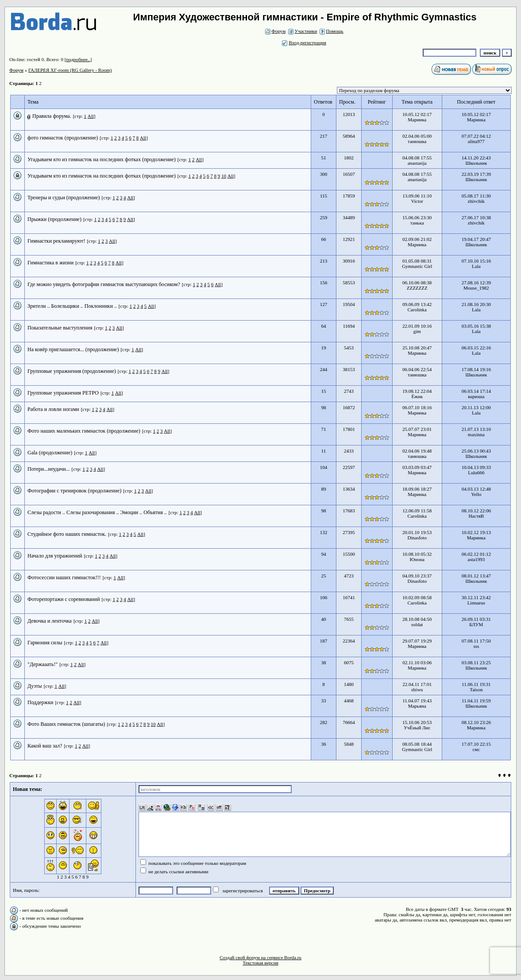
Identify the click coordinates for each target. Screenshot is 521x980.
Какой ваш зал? (45, 746)
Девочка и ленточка (50, 621)
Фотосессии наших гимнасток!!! (64, 577)
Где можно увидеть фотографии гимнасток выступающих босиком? (104, 284)
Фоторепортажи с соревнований (64, 599)
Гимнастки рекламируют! (56, 241)
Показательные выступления (60, 328)
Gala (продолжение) (50, 453)
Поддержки (40, 702)
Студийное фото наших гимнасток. (67, 534)
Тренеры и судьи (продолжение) (64, 198)
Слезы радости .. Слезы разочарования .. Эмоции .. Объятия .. (97, 512)
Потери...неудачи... (49, 469)
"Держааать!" (42, 664)
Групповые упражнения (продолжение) (72, 371)
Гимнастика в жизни (50, 263)
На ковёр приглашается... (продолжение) (73, 349)
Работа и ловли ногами (53, 409)
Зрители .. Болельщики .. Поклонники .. (72, 306)
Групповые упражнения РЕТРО (63, 393)
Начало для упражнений (55, 556)
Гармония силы (45, 643)
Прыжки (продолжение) (54, 219)
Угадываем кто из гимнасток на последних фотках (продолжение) (102, 159)
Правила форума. (52, 116)
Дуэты (35, 686)
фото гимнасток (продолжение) (63, 138)
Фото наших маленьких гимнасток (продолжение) (84, 431)
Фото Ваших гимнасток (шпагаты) (66, 724)
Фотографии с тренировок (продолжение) (74, 491)
